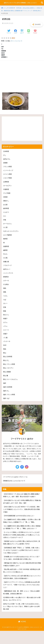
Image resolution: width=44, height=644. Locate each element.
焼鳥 (5, 297)
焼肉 (5, 293)
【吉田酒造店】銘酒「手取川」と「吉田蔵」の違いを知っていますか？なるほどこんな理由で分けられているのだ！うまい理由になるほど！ (22, 562)
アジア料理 (7, 195)
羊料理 (5, 199)
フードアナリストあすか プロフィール (16, 484)
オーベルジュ (8, 227)
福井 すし (6, 398)
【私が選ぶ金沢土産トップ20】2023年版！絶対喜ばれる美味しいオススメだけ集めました (21, 583)
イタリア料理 (8, 180)
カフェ (5, 328)
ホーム (5, 9)
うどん (5, 300)
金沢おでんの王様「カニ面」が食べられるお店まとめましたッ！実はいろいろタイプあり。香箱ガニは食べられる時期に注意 (22, 619)
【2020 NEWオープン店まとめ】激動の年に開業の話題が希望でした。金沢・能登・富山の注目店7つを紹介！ (22, 503)
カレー (5, 308)
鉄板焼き (6, 281)
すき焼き (6, 289)
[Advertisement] (22, 76)
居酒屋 (5, 164)
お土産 (5, 207)
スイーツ (6, 335)
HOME (22, 635)
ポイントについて (16, 42)
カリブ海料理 (8, 238)
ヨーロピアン (8, 188)
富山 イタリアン (9, 374)
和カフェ (6, 320)
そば (5, 304)
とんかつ (6, 215)
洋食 (5, 223)
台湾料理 (6, 184)
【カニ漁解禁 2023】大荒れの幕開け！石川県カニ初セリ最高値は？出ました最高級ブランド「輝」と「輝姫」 (22, 529)
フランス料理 (8, 168)
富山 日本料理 (8, 363)
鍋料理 (5, 254)
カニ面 (5, 231)
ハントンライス (8, 277)
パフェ (5, 332)
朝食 (5, 316)
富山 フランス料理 (9, 370)
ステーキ (6, 285)
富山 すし (6, 367)
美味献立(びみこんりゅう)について (15, 488)
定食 (5, 312)
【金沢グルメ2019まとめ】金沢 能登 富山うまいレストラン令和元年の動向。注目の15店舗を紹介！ (22, 589)
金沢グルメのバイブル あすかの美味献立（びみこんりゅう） (21, 3)
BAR (5, 351)
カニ (5, 219)
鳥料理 (5, 242)
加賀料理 (6, 250)
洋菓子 (5, 339)
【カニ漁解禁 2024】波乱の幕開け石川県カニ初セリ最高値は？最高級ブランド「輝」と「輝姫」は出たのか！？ (21, 537)
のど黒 (5, 262)
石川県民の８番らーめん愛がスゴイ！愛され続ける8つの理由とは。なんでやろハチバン (21, 612)
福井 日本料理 (8, 394)
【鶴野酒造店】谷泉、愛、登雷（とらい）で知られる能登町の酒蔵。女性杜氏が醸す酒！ (22, 605)
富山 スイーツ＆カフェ (11, 386)
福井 (5, 390)
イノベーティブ (8, 172)
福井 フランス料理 (9, 402)
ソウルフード (8, 269)
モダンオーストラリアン (11, 234)
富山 (5, 359)
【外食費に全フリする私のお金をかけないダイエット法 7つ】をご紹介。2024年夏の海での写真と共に (22, 570)
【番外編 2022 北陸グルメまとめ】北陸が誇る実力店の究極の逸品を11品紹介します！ (22, 576)
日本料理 (12, 9)
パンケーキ (7, 347)
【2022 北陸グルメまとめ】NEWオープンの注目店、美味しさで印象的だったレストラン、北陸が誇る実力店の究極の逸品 (22, 517)
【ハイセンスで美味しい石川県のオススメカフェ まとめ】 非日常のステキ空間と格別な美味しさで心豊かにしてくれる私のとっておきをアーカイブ (22, 546)
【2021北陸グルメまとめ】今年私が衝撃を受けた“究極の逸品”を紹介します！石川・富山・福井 (22, 509)
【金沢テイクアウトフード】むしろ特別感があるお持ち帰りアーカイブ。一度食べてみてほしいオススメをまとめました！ (22, 597)
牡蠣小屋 (6, 265)
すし (5, 157)
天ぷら (5, 258)
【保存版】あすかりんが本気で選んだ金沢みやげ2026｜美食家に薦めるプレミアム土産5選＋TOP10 (22, 554)
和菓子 (5, 324)
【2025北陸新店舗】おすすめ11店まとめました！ (20, 524)
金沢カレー (7, 273)
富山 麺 (6, 382)
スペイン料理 (8, 176)
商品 (5, 355)
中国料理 (6, 192)
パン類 (5, 343)
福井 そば (6, 405)
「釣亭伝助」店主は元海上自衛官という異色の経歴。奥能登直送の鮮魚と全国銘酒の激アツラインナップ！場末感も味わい (22, 12)
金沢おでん (7, 161)
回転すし (6, 203)
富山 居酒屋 (7, 378)
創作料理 (6, 211)
